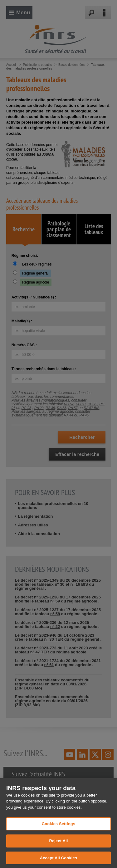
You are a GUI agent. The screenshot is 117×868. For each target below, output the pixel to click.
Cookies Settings (59, 835)
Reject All (58, 852)
